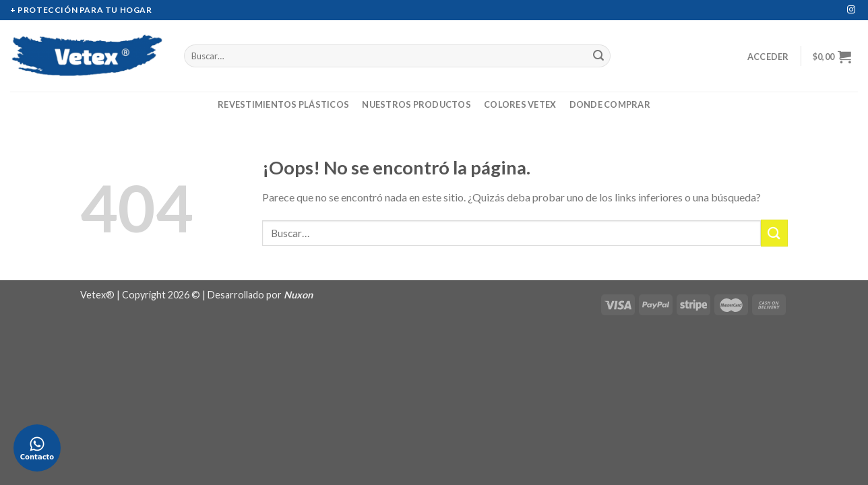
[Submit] (598, 56)
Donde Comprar (610, 104)
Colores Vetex (520, 104)
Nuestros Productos (416, 104)
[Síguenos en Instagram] (851, 10)
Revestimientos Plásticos (283, 104)
